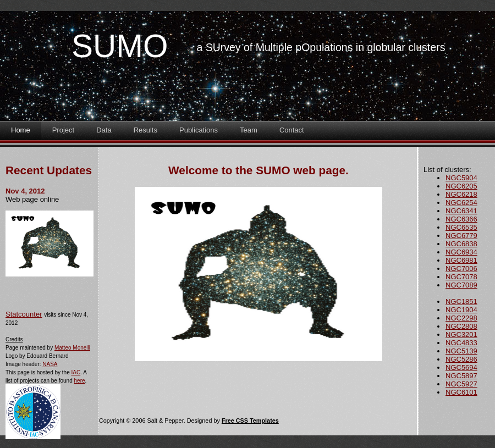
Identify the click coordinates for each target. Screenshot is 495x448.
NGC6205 (461, 186)
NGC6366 (461, 219)
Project (63, 130)
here (80, 381)
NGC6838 (461, 244)
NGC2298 (461, 318)
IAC (76, 372)
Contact (292, 130)
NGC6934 (461, 252)
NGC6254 (461, 203)
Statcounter (24, 314)
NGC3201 (461, 334)
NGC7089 (461, 285)
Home (21, 130)
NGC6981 (461, 260)
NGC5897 (461, 376)
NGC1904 (461, 310)
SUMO (120, 46)
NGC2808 (461, 326)
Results (145, 130)
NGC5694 (461, 367)
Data (104, 130)
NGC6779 (461, 236)
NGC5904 (461, 178)
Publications (199, 130)
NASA (50, 364)
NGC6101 (461, 392)
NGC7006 (461, 269)
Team (249, 130)
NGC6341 (461, 211)
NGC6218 (461, 194)
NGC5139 (461, 351)
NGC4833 (461, 343)
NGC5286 (461, 359)
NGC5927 (461, 384)
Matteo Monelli (72, 348)
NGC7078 (461, 277)
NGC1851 (461, 302)
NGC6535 (461, 227)
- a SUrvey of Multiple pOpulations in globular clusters (318, 47)
